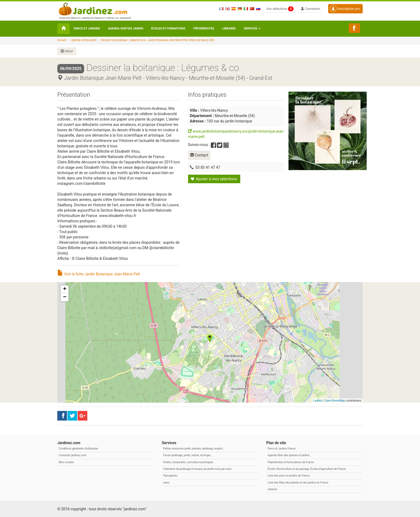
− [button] (65, 297)
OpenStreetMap (335, 400)
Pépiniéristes (204, 29)
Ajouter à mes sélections (214, 178)
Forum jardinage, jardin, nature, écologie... (188, 455)
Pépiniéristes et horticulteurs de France (291, 462)
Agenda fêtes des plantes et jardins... (290, 455)
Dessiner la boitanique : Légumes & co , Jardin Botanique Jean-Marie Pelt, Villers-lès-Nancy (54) (158, 40)
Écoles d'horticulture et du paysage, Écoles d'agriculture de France (307, 469)
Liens (166, 483)
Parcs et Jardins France (282, 449)
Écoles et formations (168, 29)
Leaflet (318, 400)
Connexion (310, 9)
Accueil (62, 40)
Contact (200, 155)
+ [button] (65, 289)
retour (67, 51)
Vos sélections (280, 9)
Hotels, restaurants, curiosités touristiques (188, 462)
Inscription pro (345, 9)
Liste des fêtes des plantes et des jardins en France (298, 483)
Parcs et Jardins (87, 29)
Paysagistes (170, 476)
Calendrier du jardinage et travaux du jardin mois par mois (197, 469)
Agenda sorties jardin (125, 29)
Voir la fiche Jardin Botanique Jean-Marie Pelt (99, 274)
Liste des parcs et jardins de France (289, 476)
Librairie (229, 29)
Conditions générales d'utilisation (78, 449)
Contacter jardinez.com (72, 455)
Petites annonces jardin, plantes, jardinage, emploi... (194, 449)
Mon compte (66, 462)
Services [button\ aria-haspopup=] (252, 29)
